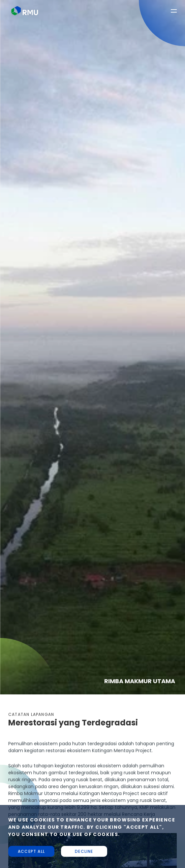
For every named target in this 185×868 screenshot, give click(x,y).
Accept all (31, 851)
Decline (84, 851)
